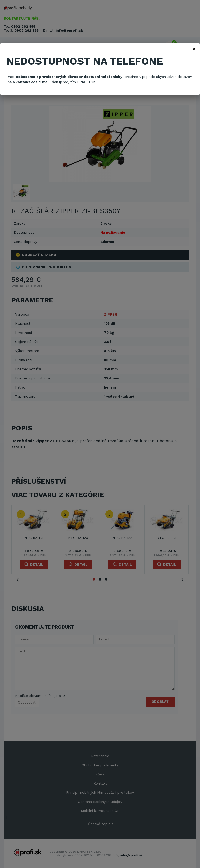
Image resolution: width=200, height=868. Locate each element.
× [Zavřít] (194, 49)
